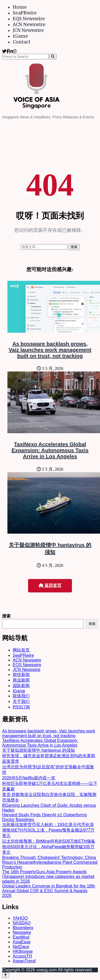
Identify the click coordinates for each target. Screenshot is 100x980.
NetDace (21, 947)
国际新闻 (21, 686)
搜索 (6, 616)
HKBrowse (23, 951)
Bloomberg (23, 928)
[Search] (53, 57)
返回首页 (50, 585)
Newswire (22, 932)
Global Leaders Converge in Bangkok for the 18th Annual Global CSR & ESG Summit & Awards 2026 (49, 891)
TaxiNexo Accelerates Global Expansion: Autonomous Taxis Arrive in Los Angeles (50, 450)
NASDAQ (22, 923)
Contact (22, 42)
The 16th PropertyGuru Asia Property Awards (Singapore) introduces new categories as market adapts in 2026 (48, 877)
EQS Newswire (29, 19)
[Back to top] (6, 975)
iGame (20, 36)
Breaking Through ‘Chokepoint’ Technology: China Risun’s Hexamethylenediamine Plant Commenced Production (50, 862)
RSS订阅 (21, 707)
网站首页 (21, 650)
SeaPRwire (25, 13)
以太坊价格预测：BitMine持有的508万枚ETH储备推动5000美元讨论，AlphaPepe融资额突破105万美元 (49, 847)
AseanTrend (24, 961)
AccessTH (22, 956)
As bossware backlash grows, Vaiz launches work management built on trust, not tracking (50, 350)
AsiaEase (22, 942)
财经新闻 (21, 675)
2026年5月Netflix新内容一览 (29, 778)
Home (20, 7)
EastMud (21, 937)
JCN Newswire (28, 30)
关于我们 (21, 701)
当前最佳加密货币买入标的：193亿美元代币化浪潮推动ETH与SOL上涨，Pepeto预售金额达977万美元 (48, 830)
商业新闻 (21, 680)
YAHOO (20, 918)
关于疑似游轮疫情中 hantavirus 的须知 (38, 750)
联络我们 (21, 696)
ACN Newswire (29, 25)
